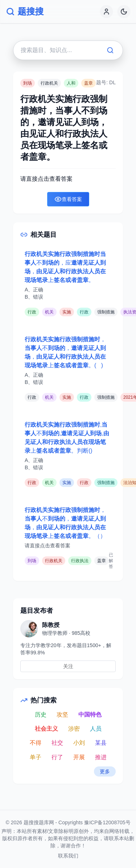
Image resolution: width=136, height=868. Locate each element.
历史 (41, 715)
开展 (79, 757)
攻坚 (62, 715)
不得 (36, 743)
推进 (101, 757)
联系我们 (68, 856)
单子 (36, 757)
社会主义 (46, 729)
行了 (57, 757)
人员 (96, 729)
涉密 (74, 729)
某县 (101, 743)
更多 (105, 771)
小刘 (79, 743)
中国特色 (90, 715)
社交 (57, 743)
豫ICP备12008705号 (107, 822)
